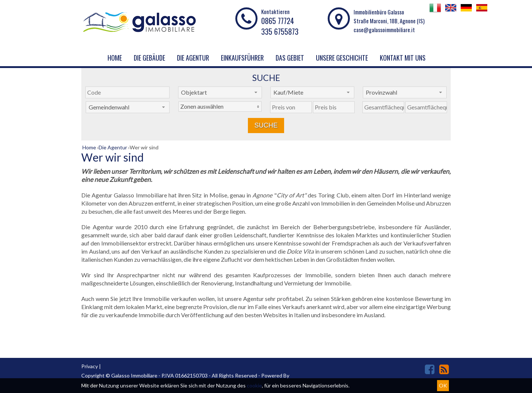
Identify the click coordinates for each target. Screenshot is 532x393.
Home (115, 58)
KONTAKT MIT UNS (403, 58)
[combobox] (220, 92)
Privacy (90, 366)
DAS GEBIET (290, 58)
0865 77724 (278, 21)
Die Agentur (193, 58)
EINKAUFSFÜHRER (242, 58)
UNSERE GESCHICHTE (342, 58)
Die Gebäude (149, 58)
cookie (254, 385)
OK (443, 385)
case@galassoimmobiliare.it (384, 30)
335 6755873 (280, 31)
